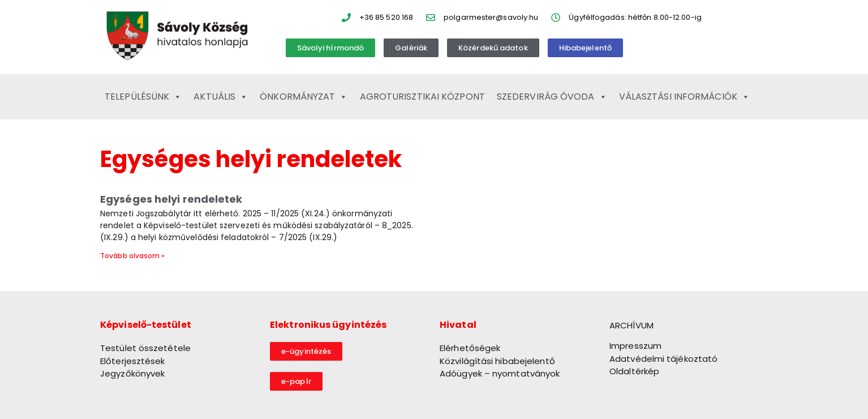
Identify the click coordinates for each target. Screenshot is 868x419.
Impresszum (635, 346)
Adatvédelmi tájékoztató (663, 359)
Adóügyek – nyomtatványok (500, 373)
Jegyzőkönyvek (132, 373)
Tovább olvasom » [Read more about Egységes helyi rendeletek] (133, 256)
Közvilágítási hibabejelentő (497, 361)
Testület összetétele (145, 348)
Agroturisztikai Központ (422, 97)
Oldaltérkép (634, 371)
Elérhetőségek (470, 348)
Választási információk (684, 97)
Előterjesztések (133, 361)
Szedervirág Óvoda (552, 97)
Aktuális (221, 97)
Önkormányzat (304, 97)
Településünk (143, 97)
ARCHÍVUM (631, 325)
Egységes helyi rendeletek (171, 199)
